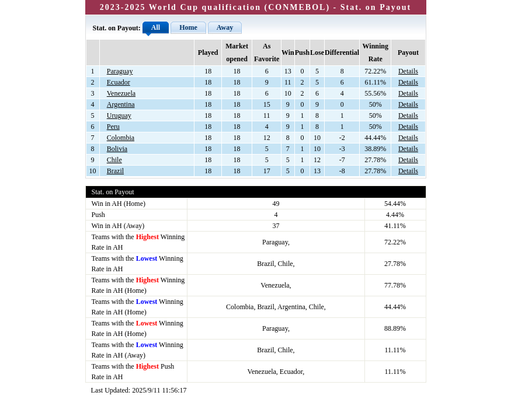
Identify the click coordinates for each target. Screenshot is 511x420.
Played (208, 52)
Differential (342, 52)
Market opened (237, 52)
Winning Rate (376, 52)
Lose (317, 52)
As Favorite (267, 52)
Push (302, 52)
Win (288, 52)
